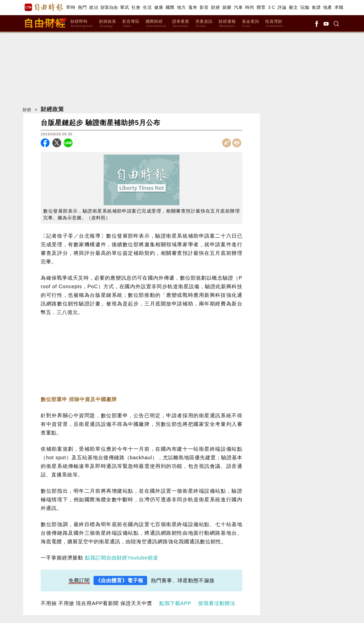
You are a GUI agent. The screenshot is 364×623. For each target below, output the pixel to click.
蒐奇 (193, 7)
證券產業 (181, 24)
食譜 (316, 7)
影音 (204, 7)
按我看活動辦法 (217, 603)
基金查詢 (251, 24)
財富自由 (109, 7)
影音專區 (131, 24)
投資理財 (274, 24)
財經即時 (82, 24)
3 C (271, 7)
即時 (71, 7)
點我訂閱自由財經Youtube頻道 (122, 558)
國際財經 (156, 24)
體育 (261, 7)
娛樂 (227, 7)
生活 (147, 7)
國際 (170, 7)
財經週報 (227, 24)
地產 (327, 7)
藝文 (293, 7)
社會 (136, 7)
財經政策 (108, 24)
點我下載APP (175, 603)
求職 (339, 7)
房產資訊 (204, 24)
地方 (181, 7)
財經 (215, 7)
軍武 (124, 7)
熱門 (82, 7)
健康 (159, 7)
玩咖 (305, 7)
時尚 (250, 7)
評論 (282, 7)
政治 (94, 7)
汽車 (238, 7)
